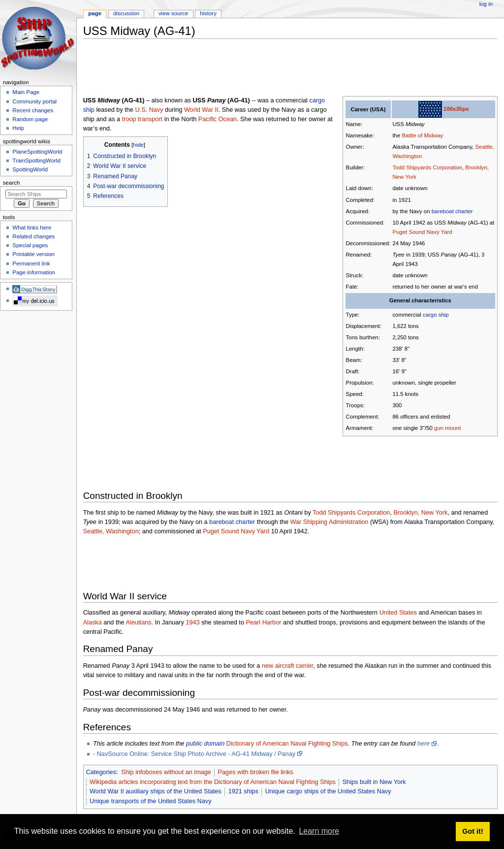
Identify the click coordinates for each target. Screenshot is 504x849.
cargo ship (436, 315)
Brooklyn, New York (420, 513)
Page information (34, 272)
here (424, 744)
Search (12, 183)
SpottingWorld (30, 169)
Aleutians (138, 622)
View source (173, 13)
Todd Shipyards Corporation (427, 167)
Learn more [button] (319, 831)
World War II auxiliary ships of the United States (156, 791)
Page (95, 13)
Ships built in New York (374, 782)
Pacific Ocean (218, 119)
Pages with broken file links (256, 772)
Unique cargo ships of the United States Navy (328, 791)
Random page (30, 119)
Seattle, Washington (111, 531)
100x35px (456, 109)
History (208, 13)
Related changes (33, 236)
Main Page (26, 92)
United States (398, 613)
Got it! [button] (472, 831)
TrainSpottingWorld (36, 161)
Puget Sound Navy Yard (422, 232)
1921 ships (243, 791)
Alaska (93, 622)
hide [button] (138, 145)
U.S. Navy (149, 110)
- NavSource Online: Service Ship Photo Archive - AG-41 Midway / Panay (194, 754)
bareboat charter (452, 211)
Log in (486, 4)
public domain (205, 744)
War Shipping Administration (329, 522)
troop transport (142, 119)
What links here (32, 228)
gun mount (447, 428)
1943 (192, 622)
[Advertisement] (262, 68)
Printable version (33, 254)
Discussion (126, 13)
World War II (201, 110)
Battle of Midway (422, 135)
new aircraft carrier (287, 666)
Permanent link (31, 263)
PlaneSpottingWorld (37, 152)
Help (18, 128)
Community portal (34, 101)
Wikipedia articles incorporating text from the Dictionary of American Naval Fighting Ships (213, 782)
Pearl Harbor (263, 622)
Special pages (30, 245)
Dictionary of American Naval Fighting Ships (287, 744)
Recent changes (33, 110)
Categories (101, 772)
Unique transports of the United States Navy (151, 801)
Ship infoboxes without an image (166, 772)
